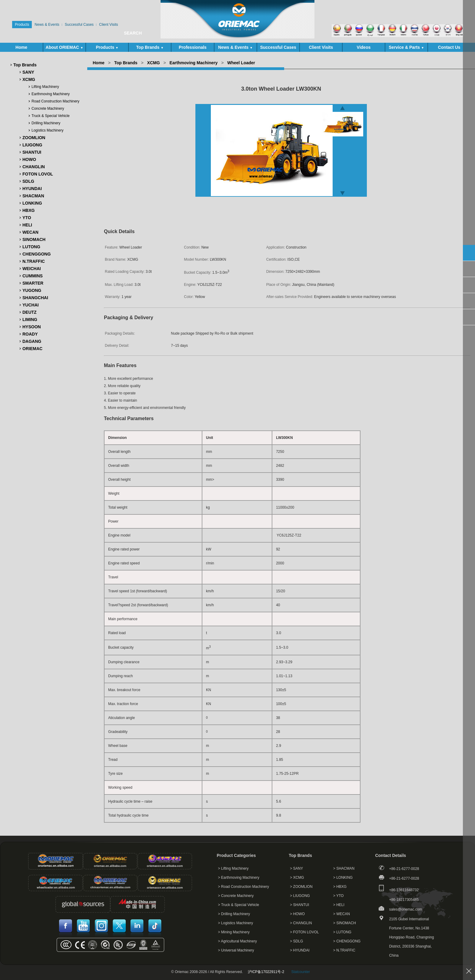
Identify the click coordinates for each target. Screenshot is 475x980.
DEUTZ (30, 312)
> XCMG (297, 878)
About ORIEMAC (65, 47)
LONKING (32, 203)
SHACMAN (33, 196)
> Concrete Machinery (236, 896)
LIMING (30, 319)
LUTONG (31, 247)
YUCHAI (31, 305)
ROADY (30, 334)
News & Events (235, 47)
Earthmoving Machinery (51, 94)
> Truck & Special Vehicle (239, 905)
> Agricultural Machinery (237, 941)
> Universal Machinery (236, 950)
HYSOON (32, 327)
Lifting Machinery (45, 87)
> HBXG (340, 887)
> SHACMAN (344, 868)
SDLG (28, 181)
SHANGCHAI (35, 298)
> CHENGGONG (347, 941)
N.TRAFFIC (34, 261)
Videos (364, 47)
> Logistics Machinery (236, 923)
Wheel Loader (241, 63)
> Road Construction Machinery (244, 887)
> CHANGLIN (301, 923)
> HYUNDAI (300, 950)
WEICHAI (32, 269)
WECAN (30, 232)
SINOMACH (34, 239)
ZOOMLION (34, 138)
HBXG (28, 210)
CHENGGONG (37, 254)
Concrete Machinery (48, 109)
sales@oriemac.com (405, 909)
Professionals (193, 47)
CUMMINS (33, 276)
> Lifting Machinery (233, 868)
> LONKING (343, 878)
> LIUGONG (300, 896)
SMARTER (33, 283)
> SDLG (296, 941)
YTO (27, 218)
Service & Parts (406, 47)
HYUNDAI (32, 189)
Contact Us (449, 47)
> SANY (296, 868)
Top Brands (150, 47)
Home (21, 47)
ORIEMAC (32, 349)
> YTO (339, 896)
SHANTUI (32, 152)
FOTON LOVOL (38, 174)
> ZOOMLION (301, 887)
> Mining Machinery (234, 932)
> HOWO (297, 914)
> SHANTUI (299, 905)
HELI (27, 225)
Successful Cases (278, 47)
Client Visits (321, 47)
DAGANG (32, 341)
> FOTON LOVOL (304, 932)
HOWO (29, 159)
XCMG (29, 79)
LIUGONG (32, 145)
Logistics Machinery (47, 130)
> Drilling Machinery (234, 914)
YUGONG (32, 290)
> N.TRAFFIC (344, 950)
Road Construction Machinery (55, 101)
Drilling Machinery (46, 123)
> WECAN (342, 914)
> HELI (339, 905)
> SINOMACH (345, 923)
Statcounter (301, 972)
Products (107, 47)
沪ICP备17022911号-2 (266, 972)
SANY (28, 72)
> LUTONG (342, 932)
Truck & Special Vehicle (51, 116)
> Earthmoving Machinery (239, 878)
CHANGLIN (34, 167)
